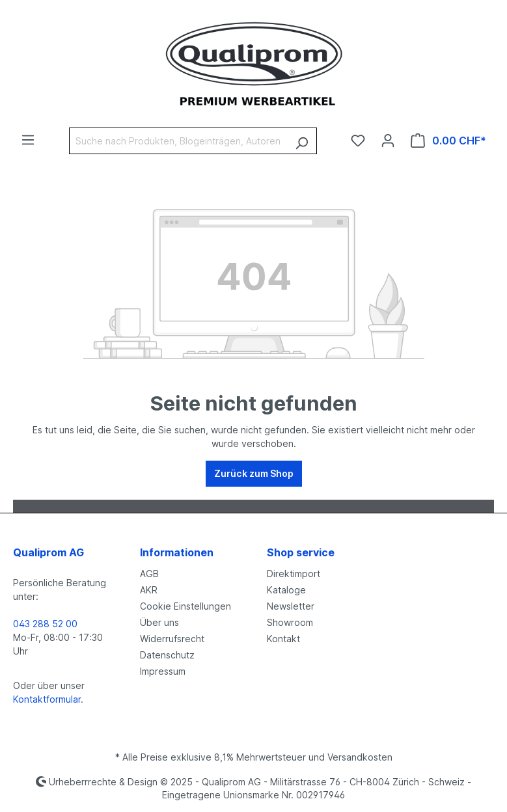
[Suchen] (302, 141)
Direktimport (294, 574)
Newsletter (291, 606)
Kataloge (286, 590)
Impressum (163, 671)
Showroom (290, 622)
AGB (149, 574)
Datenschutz (167, 655)
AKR (149, 590)
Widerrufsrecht (172, 639)
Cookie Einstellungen (185, 606)
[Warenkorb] (448, 141)
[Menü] (28, 140)
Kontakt (283, 639)
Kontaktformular (47, 699)
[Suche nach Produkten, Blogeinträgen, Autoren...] (178, 141)
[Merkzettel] (358, 141)
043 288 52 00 (45, 624)
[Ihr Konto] (388, 141)
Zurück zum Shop (254, 473)
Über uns (159, 622)
